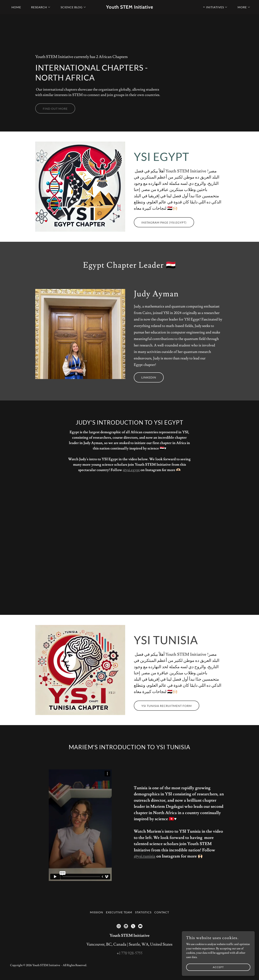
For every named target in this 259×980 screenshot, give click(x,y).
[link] (129, 8)
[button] (39, 7)
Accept (219, 967)
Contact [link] (162, 912)
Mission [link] (96, 912)
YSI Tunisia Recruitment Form (167, 706)
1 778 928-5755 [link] (131, 953)
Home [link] (16, 7)
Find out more (55, 109)
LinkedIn (149, 377)
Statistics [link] (143, 912)
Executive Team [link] (119, 912)
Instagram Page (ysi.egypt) (164, 222)
